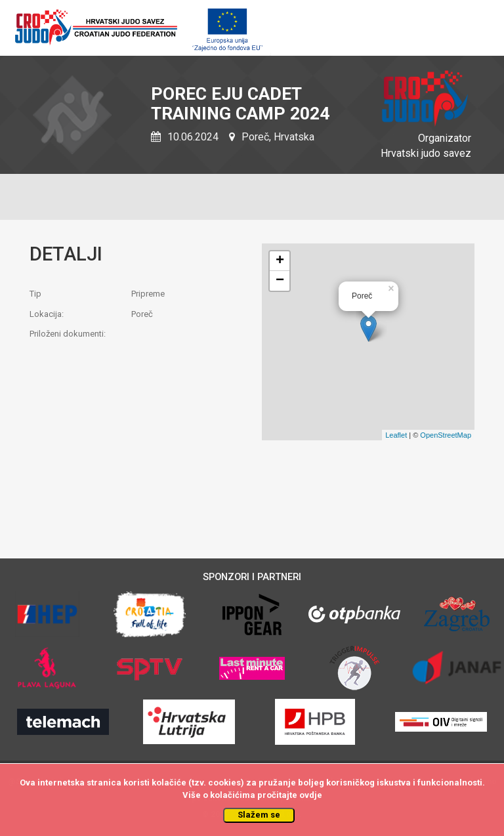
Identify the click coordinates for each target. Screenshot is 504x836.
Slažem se (259, 815)
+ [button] (280, 261)
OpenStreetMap (446, 435)
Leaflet (396, 435)
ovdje (311, 795)
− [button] (280, 281)
